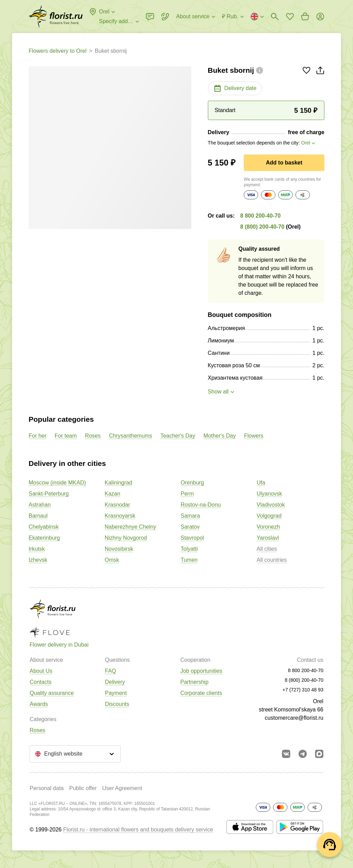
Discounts (117, 704)
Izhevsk (38, 560)
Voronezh (269, 527)
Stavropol (192, 538)
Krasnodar (118, 505)
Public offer (83, 788)
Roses (93, 436)
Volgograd (269, 516)
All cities (267, 549)
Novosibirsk (119, 549)
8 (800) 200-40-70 (262, 227)
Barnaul (38, 516)
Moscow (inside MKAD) (57, 483)
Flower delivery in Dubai (59, 645)
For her (38, 436)
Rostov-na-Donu (201, 505)
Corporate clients (201, 693)
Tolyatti (189, 549)
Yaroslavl (268, 538)
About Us (41, 671)
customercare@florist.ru (294, 718)
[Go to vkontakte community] (286, 754)
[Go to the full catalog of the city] (56, 17)
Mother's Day (220, 436)
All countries (272, 560)
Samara (190, 516)
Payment (116, 693)
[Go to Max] (319, 754)
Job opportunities (201, 671)
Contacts (41, 682)
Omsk (112, 560)
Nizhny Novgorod (126, 538)
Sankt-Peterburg (49, 494)
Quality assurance (52, 693)
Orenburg (192, 483)
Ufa (261, 483)
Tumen (189, 560)
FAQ (110, 671)
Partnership (194, 682)
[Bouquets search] (275, 17)
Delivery (115, 682)
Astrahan (40, 505)
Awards (39, 704)
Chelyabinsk (44, 527)
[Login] (320, 17)
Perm (187, 494)
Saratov (190, 527)
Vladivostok (271, 505)
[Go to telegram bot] (303, 754)
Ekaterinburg (44, 538)
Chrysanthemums (130, 436)
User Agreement (122, 788)
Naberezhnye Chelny (130, 527)
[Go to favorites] (290, 17)
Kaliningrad (119, 483)
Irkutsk (37, 549)
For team (66, 436)
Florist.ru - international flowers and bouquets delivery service (138, 830)
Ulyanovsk (270, 494)
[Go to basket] (305, 17)
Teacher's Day (178, 436)
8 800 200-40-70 (260, 216)
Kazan (113, 494)
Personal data (47, 788)
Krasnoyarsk (120, 516)
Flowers (254, 436)
